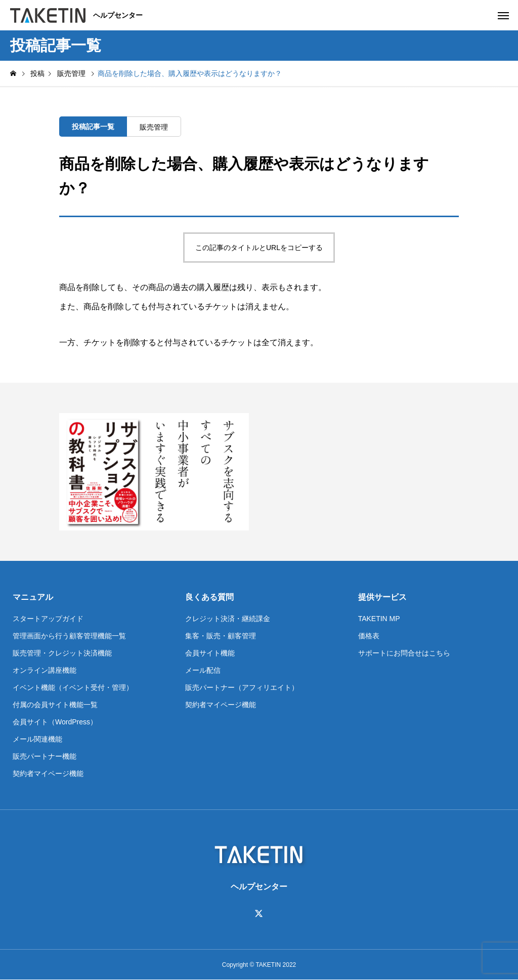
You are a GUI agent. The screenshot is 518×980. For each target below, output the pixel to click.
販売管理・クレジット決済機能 (62, 653)
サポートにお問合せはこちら (404, 653)
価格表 (369, 636)
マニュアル (33, 597)
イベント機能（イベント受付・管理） (73, 687)
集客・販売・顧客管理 (221, 636)
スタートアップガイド (48, 619)
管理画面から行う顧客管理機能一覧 (69, 636)
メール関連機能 (37, 739)
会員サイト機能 (210, 653)
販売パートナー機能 (45, 756)
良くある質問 (209, 597)
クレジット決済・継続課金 (228, 619)
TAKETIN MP (379, 619)
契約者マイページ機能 (48, 773)
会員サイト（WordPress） (55, 722)
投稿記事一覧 (93, 127)
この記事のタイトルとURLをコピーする (259, 248)
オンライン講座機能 (45, 670)
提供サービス (382, 597)
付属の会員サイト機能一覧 (55, 705)
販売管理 (154, 127)
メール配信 (203, 670)
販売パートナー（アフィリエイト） (242, 687)
